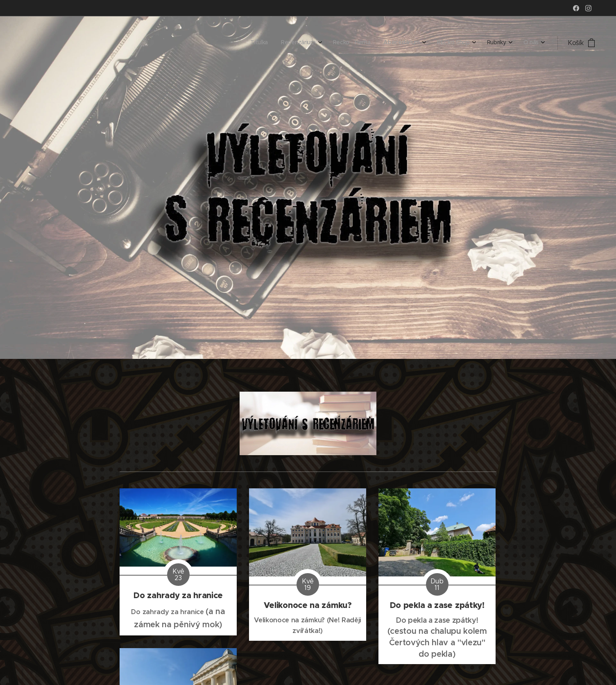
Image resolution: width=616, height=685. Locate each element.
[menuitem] (446, 43)
